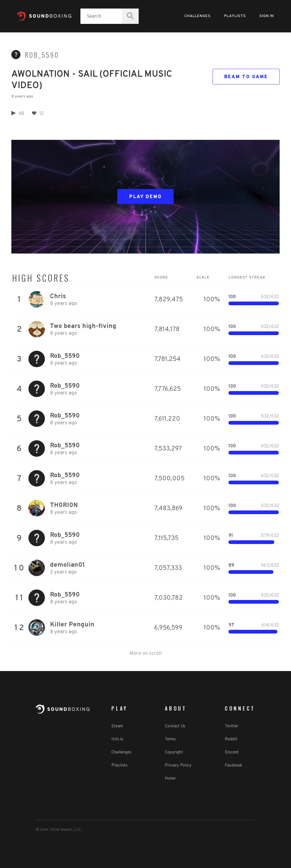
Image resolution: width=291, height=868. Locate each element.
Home (170, 779)
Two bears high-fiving (83, 326)
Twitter (231, 726)
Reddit (231, 739)
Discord (232, 752)
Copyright (174, 752)
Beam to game (246, 77)
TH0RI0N (64, 505)
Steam (117, 726)
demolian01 (67, 565)
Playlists (235, 16)
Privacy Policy (178, 766)
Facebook (233, 766)
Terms (170, 739)
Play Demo (146, 197)
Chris (58, 297)
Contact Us (175, 726)
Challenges (198, 16)
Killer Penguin (72, 625)
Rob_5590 (42, 55)
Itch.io (117, 739)
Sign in (267, 16)
